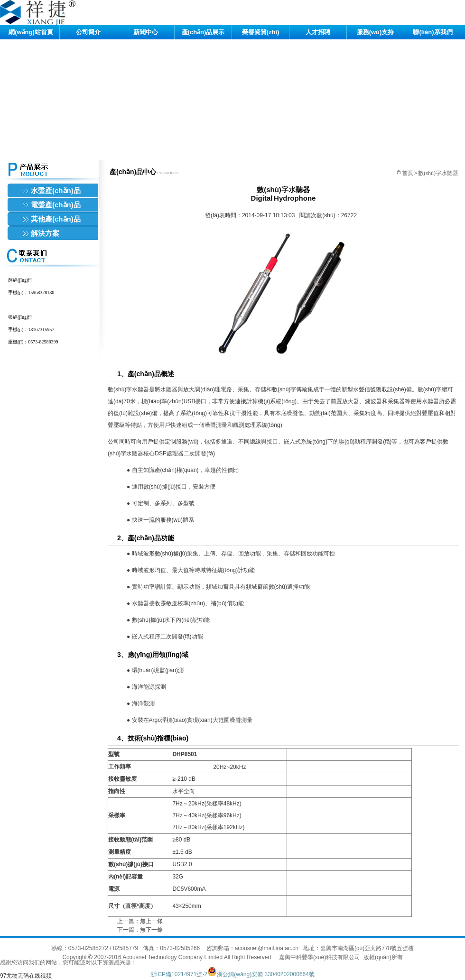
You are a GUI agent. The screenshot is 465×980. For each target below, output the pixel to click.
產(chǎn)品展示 (203, 32)
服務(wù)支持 (376, 32)
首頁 (408, 173)
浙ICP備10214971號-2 (179, 974)
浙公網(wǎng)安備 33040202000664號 (261, 974)
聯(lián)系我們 (432, 32)
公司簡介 (88, 32)
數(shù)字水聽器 (438, 173)
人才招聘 (318, 32)
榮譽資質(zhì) (261, 32)
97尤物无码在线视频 (26, 976)
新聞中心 (146, 32)
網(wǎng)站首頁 (31, 32)
